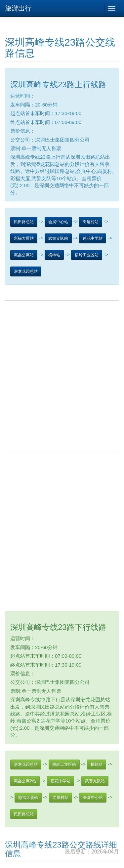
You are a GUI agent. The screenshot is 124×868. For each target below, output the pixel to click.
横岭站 (54, 255)
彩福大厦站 (24, 238)
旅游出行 (18, 8)
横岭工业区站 (87, 255)
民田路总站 (24, 222)
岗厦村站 (91, 222)
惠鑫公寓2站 (25, 781)
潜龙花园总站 (26, 271)
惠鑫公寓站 (24, 255)
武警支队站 (58, 238)
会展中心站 (58, 222)
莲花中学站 (93, 238)
